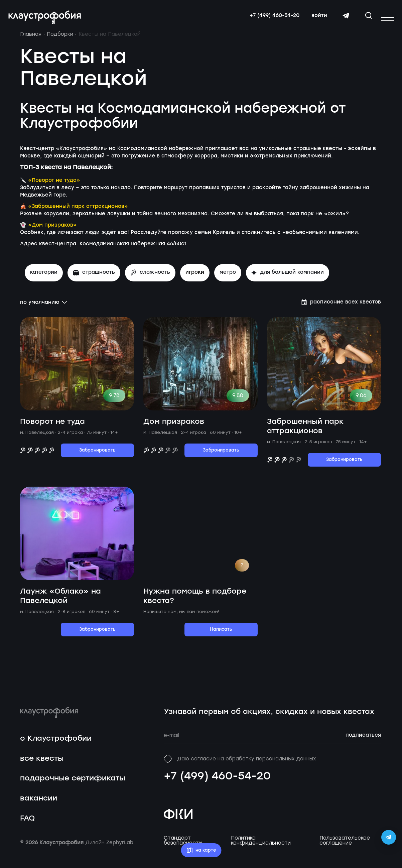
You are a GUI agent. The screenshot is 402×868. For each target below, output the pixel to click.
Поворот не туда (52, 427)
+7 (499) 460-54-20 (217, 782)
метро (228, 278)
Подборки (60, 39)
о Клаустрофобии (56, 744)
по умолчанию (44, 308)
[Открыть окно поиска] (366, 18)
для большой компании (288, 278)
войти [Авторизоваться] (317, 18)
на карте (201, 850)
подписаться (363, 741)
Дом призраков (174, 427)
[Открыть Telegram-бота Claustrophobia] (389, 837)
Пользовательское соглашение (345, 846)
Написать (221, 635)
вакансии (39, 804)
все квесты (42, 764)
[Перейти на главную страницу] (47, 20)
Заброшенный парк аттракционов (305, 432)
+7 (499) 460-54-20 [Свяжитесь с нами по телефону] (272, 18)
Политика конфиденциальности (261, 846)
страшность (94, 278)
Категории (44, 278)
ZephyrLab (121, 848)
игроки (195, 278)
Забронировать (97, 456)
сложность (150, 278)
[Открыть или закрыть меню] (388, 19)
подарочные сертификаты (73, 784)
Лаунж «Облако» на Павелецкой (60, 601)
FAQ (27, 824)
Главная (31, 39)
